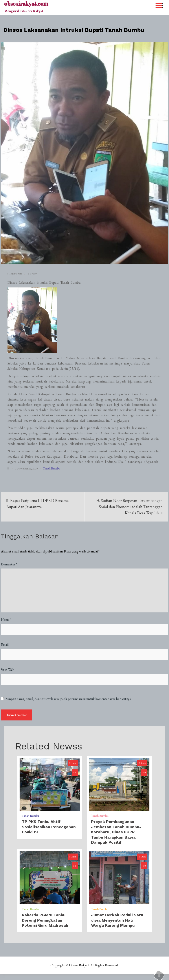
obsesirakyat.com (26, 4)
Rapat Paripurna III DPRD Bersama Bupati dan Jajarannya (38, 504)
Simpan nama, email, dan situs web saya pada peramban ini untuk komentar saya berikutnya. (69, 699)
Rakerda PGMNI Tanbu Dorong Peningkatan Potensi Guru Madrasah (45, 920)
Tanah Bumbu (51, 468)
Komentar (9, 564)
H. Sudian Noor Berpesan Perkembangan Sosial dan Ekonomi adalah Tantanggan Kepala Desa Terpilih (129, 507)
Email (6, 645)
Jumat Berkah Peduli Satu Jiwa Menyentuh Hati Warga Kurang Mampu (117, 920)
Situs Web (8, 670)
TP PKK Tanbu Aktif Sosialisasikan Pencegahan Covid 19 (49, 827)
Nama (6, 620)
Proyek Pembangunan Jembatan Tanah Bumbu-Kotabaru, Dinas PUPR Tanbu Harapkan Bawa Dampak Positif (116, 832)
